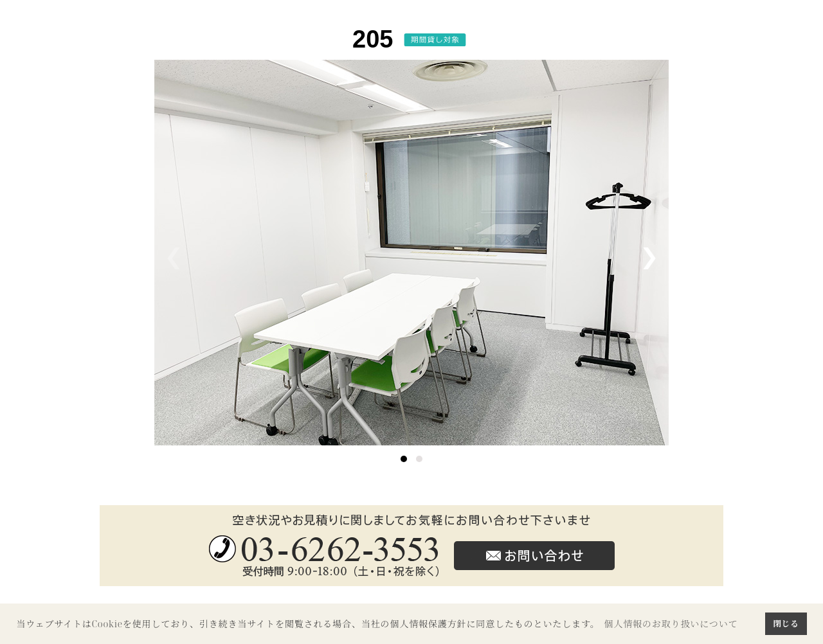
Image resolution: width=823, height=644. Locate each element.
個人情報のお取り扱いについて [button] (671, 624)
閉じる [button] (786, 623)
